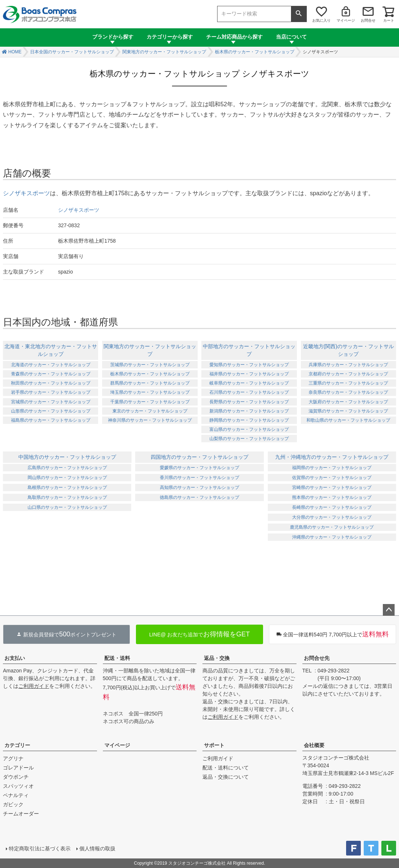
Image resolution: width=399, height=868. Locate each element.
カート (389, 20)
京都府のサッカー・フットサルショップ (348, 374)
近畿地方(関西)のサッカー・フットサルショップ (348, 350)
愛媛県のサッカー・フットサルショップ (199, 468)
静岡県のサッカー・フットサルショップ (249, 420)
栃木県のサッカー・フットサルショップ (255, 52)
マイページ (346, 20)
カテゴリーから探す (170, 37)
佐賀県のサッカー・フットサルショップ (332, 478)
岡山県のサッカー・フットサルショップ (67, 478)
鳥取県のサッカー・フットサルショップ (67, 497)
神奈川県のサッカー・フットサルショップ (150, 420)
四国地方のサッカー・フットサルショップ (199, 457)
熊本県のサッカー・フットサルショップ (332, 497)
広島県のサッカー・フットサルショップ (67, 468)
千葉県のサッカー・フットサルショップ (150, 402)
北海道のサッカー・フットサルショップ (51, 365)
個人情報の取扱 (97, 849)
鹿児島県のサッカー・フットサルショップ (332, 527)
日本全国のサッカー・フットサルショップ (72, 52)
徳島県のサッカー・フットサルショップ (199, 497)
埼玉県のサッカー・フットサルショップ (150, 392)
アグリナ (13, 758)
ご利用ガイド (34, 686)
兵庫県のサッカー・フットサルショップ (348, 365)
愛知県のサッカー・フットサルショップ (249, 365)
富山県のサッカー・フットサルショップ (249, 429)
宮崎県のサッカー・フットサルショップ (332, 487)
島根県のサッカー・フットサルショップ (67, 487)
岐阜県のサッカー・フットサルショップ (249, 383)
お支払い (15, 658)
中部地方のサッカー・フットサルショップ (249, 350)
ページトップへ (389, 610)
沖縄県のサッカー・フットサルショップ (332, 537)
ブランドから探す (113, 37)
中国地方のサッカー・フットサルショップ (67, 457)
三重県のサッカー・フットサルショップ (348, 383)
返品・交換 (217, 658)
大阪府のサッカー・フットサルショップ (348, 402)
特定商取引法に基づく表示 (40, 849)
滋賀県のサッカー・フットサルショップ (348, 411)
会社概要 (314, 745)
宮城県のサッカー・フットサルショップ (51, 402)
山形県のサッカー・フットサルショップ (51, 411)
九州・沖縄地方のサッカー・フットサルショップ (332, 457)
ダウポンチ (16, 777)
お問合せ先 (317, 658)
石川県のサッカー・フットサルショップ (249, 392)
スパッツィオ (18, 786)
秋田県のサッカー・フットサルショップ (51, 383)
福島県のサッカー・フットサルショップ (51, 420)
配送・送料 (117, 658)
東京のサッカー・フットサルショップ (150, 411)
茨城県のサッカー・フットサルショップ (150, 365)
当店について (291, 37)
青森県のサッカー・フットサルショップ (51, 374)
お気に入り (321, 20)
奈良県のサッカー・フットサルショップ (348, 392)
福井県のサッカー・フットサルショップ (249, 374)
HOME (15, 52)
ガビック (13, 804)
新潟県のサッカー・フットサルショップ (249, 411)
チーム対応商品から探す (234, 37)
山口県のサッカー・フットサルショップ (67, 507)
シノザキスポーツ (26, 193)
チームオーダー (21, 814)
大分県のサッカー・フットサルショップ (332, 517)
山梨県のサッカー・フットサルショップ (249, 439)
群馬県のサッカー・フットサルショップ (150, 383)
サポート (214, 745)
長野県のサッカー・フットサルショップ (249, 402)
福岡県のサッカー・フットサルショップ (332, 468)
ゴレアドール (18, 768)
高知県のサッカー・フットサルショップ (199, 487)
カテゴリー (17, 745)
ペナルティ (16, 795)
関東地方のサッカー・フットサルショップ (164, 52)
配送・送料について (226, 768)
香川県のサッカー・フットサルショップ (199, 478)
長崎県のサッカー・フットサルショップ (332, 507)
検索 (299, 14)
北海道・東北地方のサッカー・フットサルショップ (51, 350)
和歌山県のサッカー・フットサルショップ (348, 420)
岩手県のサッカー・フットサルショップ (51, 392)
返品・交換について (226, 777)
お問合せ (368, 20)
